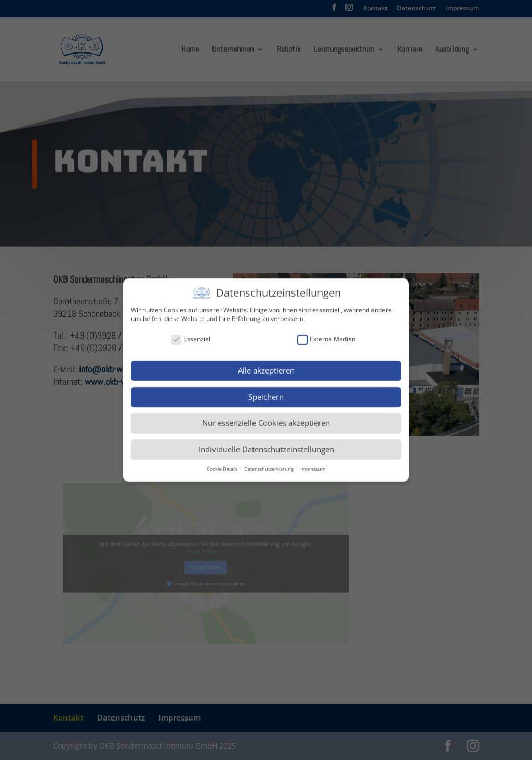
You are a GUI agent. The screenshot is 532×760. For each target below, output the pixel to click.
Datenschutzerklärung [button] (269, 466)
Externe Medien (326, 336)
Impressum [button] (313, 466)
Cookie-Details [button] (223, 466)
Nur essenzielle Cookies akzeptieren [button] (266, 420)
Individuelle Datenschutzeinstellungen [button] (266, 446)
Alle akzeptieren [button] (266, 367)
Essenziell (191, 336)
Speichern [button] (266, 393)
